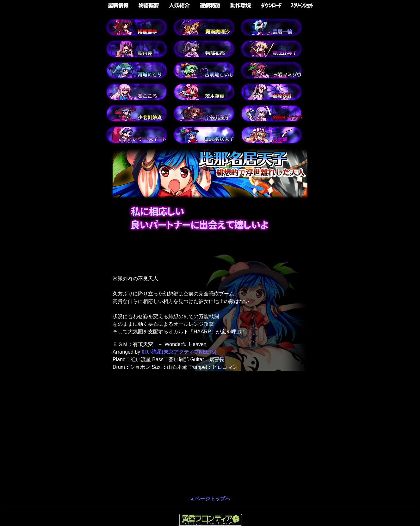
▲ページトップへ (210, 499)
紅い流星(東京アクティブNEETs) (179, 352)
